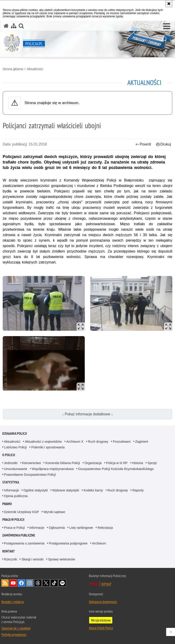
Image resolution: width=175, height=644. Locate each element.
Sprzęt (152, 463)
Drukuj (163, 144)
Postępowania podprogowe (68, 543)
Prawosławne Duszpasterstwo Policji (30, 475)
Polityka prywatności (14, 634)
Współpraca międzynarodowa (53, 469)
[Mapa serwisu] (14, 26)
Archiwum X (75, 442)
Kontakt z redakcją (13, 602)
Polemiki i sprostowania (48, 447)
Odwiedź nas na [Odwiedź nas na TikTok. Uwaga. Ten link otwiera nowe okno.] (54, 583)
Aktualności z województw (43, 442)
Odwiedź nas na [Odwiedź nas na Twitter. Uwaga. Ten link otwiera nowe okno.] (46, 583)
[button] (167, 26)
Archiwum (99, 543)
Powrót (143, 144)
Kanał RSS (5, 583)
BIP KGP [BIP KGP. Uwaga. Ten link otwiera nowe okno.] (106, 584)
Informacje (12, 490)
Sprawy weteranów (62, 559)
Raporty (138, 490)
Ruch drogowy (98, 442)
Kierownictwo (31, 463)
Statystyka (11, 482)
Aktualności (35, 69)
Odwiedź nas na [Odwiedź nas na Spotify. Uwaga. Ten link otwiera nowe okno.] (62, 583)
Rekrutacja (105, 528)
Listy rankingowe (81, 528)
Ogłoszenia (57, 528)
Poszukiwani (122, 442)
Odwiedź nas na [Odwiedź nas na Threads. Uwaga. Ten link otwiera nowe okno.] (38, 583)
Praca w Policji (13, 520)
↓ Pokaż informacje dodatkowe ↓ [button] (87, 414)
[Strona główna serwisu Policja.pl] (6, 26)
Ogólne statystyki (36, 490)
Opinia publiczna (16, 496)
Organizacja (93, 463)
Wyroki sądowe (54, 512)
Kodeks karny (93, 490)
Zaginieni (142, 442)
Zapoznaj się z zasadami (16, 628)
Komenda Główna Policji (63, 463)
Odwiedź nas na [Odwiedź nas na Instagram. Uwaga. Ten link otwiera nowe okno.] (30, 583)
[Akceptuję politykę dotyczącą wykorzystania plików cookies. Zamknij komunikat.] (169, 4)
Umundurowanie (16, 469)
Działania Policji (15, 433)
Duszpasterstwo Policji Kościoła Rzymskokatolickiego (116, 469)
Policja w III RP (117, 463)
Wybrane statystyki (66, 490)
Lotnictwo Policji (15, 447)
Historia (138, 463)
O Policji (9, 455)
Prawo (7, 504)
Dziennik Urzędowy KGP (22, 512)
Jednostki (11, 463)
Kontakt (9, 551)
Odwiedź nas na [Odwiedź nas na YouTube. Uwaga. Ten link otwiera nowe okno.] (13, 583)
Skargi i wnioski (32, 559)
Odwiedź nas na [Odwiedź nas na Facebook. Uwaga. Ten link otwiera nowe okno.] (21, 583)
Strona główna (13, 69)
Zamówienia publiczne (19, 535)
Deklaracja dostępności (103, 602)
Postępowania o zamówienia (24, 543)
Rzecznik (11, 559)
